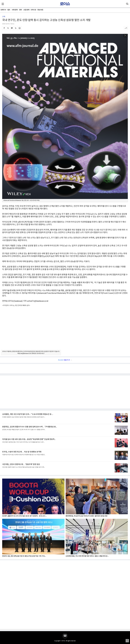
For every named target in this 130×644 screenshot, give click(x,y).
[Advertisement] (65, 330)
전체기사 (3, 10)
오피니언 (33, 10)
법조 (9, 10)
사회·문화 (15, 10)
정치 (21, 10)
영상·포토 (40, 10)
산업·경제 (26, 10)
